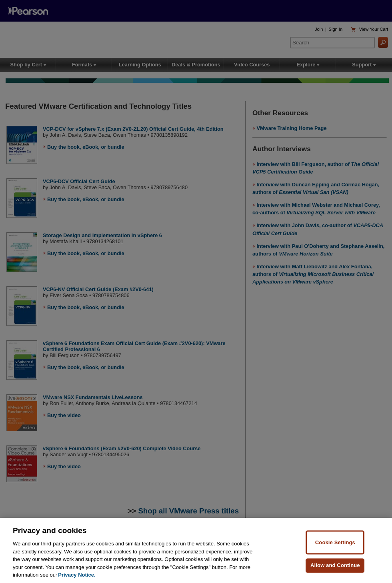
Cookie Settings (335, 542)
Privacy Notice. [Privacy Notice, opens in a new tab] (77, 575)
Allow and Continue (335, 565)
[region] (196, 550)
